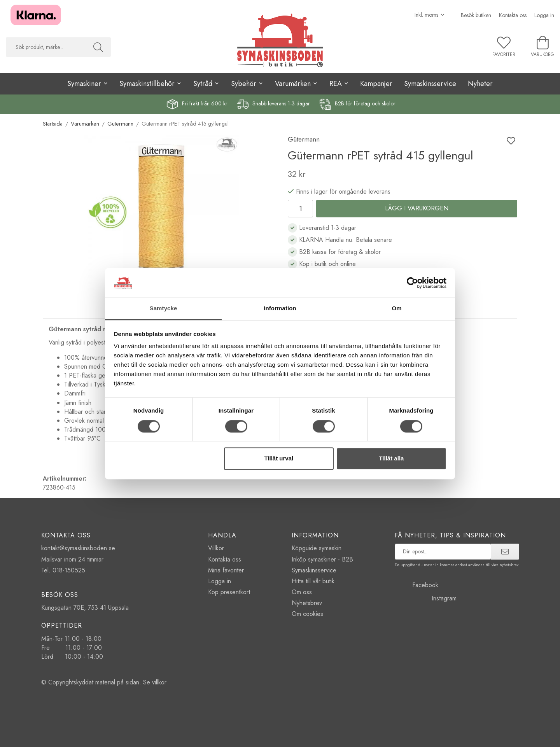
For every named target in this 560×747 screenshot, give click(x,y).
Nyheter (480, 84)
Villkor (216, 548)
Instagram (426, 598)
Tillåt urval (279, 459)
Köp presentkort (229, 592)
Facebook (416, 585)
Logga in (544, 15)
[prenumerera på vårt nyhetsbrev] (443, 551)
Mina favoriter (226, 570)
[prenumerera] (505, 551)
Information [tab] (280, 309)
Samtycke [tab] (164, 309)
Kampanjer (376, 84)
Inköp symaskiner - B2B (322, 559)
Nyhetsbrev (307, 603)
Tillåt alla (391, 459)
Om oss (302, 592)
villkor (159, 682)
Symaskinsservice (430, 84)
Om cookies (307, 614)
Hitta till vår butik (313, 581)
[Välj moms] (430, 15)
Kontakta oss (513, 15)
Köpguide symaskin (317, 548)
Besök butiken (476, 15)
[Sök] (98, 47)
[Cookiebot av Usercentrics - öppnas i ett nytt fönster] (412, 283)
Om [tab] (396, 309)
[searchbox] (46, 47)
